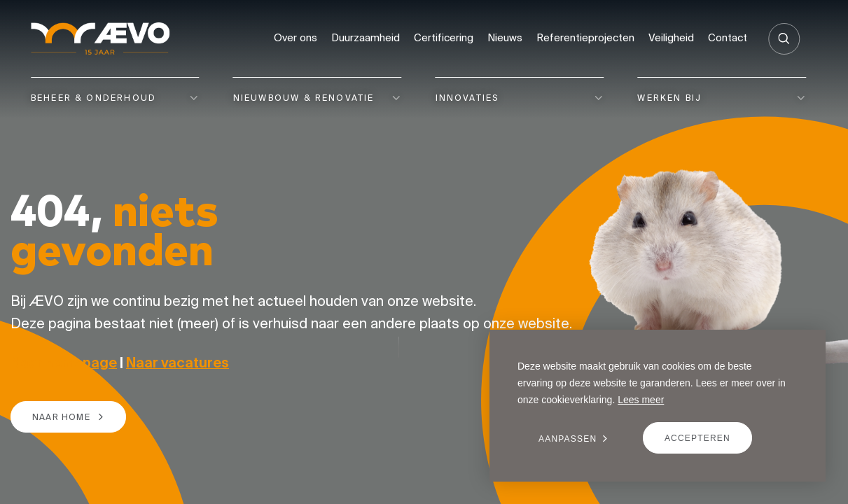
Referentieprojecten (585, 37)
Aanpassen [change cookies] (568, 439)
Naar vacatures (178, 362)
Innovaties (467, 98)
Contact (728, 37)
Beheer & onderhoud (93, 98)
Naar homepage (64, 362)
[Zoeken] (784, 39)
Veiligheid (671, 37)
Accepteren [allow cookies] (697, 438)
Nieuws (505, 37)
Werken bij (669, 98)
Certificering (444, 37)
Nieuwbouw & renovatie (304, 98)
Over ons (296, 37)
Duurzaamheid (366, 37)
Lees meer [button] (641, 400)
